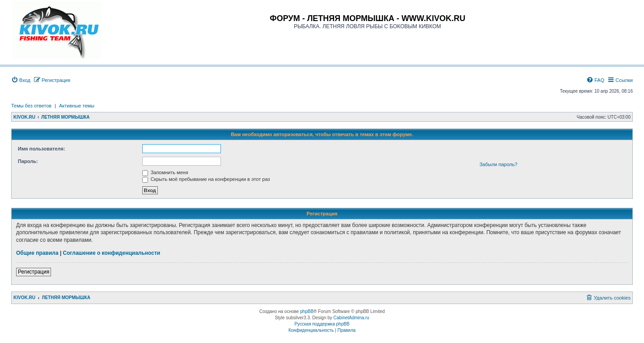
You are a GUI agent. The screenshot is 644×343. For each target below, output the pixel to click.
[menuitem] (21, 80)
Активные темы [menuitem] (77, 106)
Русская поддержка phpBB (322, 324)
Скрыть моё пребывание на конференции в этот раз (206, 179)
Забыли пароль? (498, 164)
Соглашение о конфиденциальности (112, 253)
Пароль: (28, 161)
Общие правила (37, 253)
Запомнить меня (165, 172)
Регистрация (34, 272)
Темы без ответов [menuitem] (31, 106)
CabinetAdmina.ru (352, 318)
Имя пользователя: (42, 149)
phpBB (307, 311)
